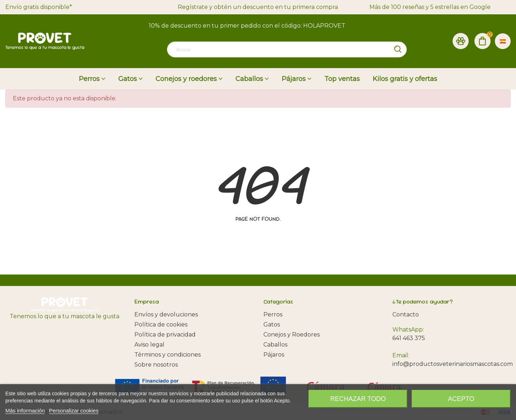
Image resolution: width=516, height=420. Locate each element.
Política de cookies (161, 324)
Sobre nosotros (156, 365)
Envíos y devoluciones (166, 314)
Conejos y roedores (186, 79)
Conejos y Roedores (292, 335)
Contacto (406, 314)
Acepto (461, 399)
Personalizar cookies (74, 411)
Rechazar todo (358, 399)
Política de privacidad (165, 335)
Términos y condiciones (168, 355)
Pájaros (294, 79)
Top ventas (342, 79)
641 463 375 (409, 338)
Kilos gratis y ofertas (405, 79)
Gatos (128, 79)
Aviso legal (149, 345)
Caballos (249, 79)
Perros (89, 79)
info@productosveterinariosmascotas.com (453, 364)
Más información (25, 411)
